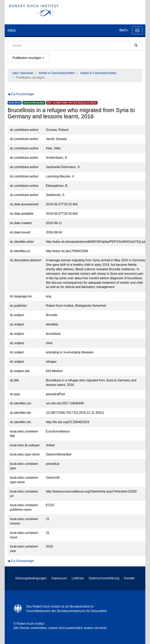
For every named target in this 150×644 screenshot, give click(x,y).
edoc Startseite (23, 73)
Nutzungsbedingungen (31, 578)
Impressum (59, 578)
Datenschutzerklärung (104, 578)
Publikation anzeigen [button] (28, 58)
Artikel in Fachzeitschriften (57, 73)
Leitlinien (78, 578)
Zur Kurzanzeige (22, 94)
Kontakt (129, 578)
